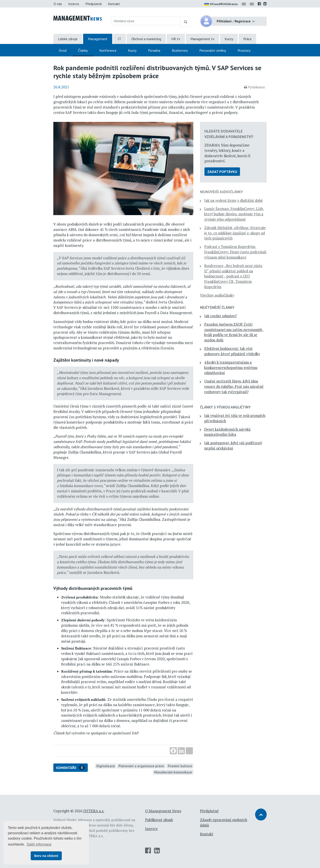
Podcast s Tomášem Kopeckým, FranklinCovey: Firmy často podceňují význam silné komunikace (235, 252)
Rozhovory (180, 50)
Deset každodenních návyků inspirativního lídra (227, 432)
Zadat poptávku (222, 172)
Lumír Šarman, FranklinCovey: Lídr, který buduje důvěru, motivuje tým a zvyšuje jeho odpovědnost (234, 214)
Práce (247, 39)
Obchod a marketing (146, 39)
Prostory (244, 50)
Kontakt (114, 4)
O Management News (163, 811)
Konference (108, 50)
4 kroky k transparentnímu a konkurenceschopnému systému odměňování (231, 368)
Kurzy (229, 39)
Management (98, 39)
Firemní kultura (180, 766)
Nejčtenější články (217, 307)
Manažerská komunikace (173, 772)
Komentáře (71, 768)
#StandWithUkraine (221, 4)
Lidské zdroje (68, 39)
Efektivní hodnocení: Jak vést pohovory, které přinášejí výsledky (232, 351)
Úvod (63, 50)
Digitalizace (106, 766)
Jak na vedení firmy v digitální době (233, 200)
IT (119, 39)
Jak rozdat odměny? (221, 316)
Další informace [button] (39, 844)
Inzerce (74, 4)
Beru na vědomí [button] (46, 856)
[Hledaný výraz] (146, 21)
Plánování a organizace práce (141, 766)
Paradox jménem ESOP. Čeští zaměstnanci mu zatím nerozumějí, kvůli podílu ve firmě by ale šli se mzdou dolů (234, 332)
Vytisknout (254, 87)
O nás (58, 4)
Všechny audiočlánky (217, 295)
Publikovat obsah (159, 820)
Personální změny (213, 50)
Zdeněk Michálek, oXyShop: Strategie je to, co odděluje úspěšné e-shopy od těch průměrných (235, 233)
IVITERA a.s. (94, 811)
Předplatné (94, 4)
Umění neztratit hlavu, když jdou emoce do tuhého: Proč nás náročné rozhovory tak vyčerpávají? (234, 386)
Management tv (202, 39)
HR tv (176, 39)
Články (83, 50)
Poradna (154, 50)
